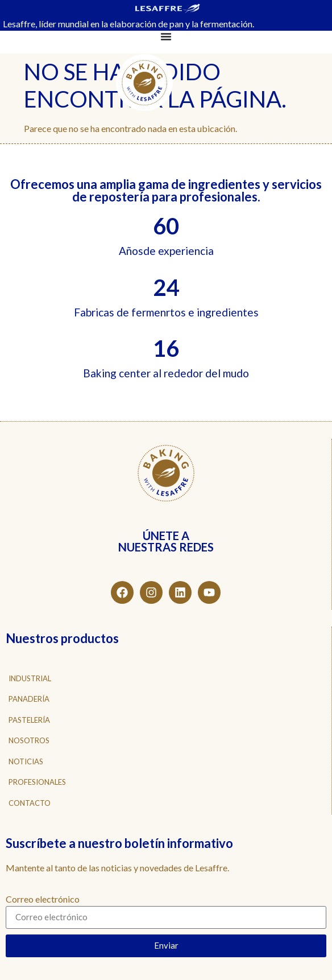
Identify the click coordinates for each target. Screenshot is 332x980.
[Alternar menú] (166, 36)
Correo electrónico (43, 899)
